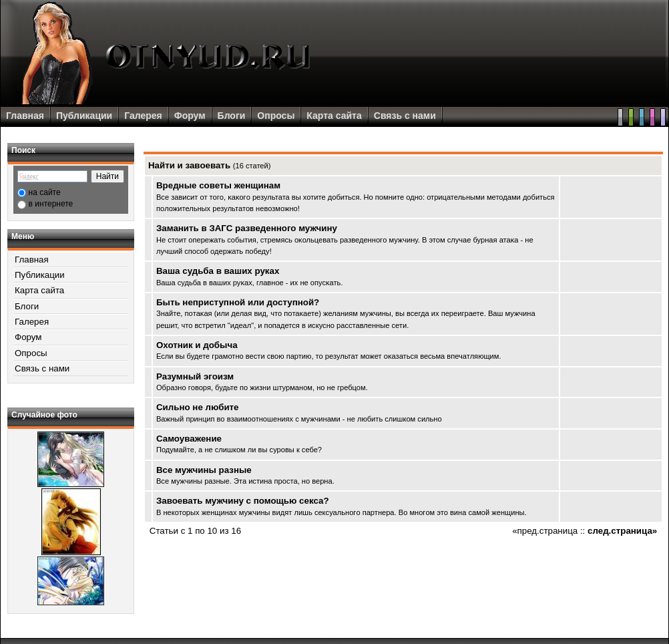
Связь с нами (405, 116)
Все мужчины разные (204, 470)
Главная (25, 116)
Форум (190, 116)
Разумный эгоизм (195, 376)
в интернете (51, 204)
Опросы (276, 116)
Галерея (143, 116)
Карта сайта (334, 116)
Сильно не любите (198, 407)
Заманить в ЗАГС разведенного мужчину (247, 228)
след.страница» (622, 531)
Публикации (84, 116)
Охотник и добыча (197, 345)
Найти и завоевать (189, 165)
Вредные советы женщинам (218, 185)
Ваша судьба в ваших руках (218, 271)
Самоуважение (189, 439)
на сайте (45, 192)
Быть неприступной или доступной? (238, 302)
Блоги (232, 116)
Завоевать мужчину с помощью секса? (243, 501)
